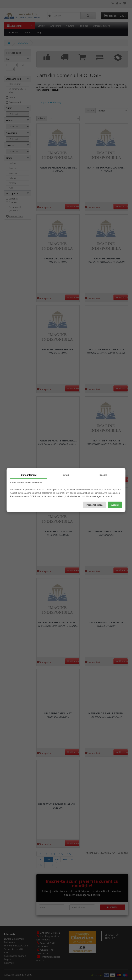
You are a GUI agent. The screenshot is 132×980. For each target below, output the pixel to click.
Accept (115, 505)
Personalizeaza (94, 505)
